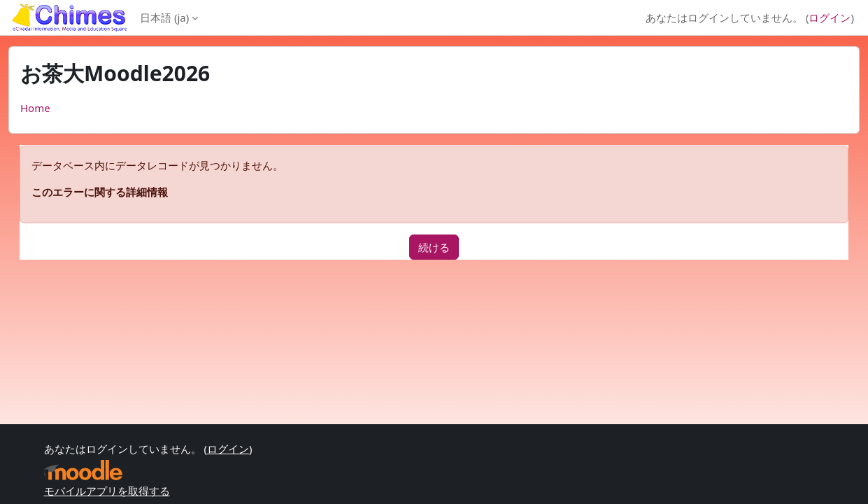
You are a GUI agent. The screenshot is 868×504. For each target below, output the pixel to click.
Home (35, 108)
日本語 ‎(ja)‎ (164, 17)
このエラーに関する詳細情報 (100, 192)
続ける (434, 247)
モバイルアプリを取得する (107, 491)
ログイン (830, 17)
